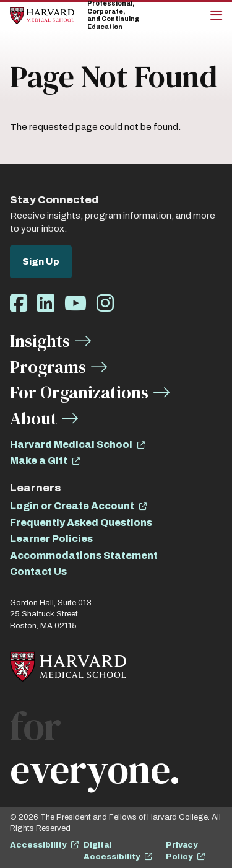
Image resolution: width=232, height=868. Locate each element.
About (33, 418)
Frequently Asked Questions (81, 523)
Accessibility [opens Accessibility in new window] (38, 845)
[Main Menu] (216, 15)
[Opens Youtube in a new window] (75, 304)
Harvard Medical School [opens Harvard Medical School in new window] (71, 445)
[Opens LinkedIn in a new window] (46, 304)
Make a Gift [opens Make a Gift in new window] (39, 461)
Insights (40, 341)
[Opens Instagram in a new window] (105, 304)
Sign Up (41, 261)
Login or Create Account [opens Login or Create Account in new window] (72, 506)
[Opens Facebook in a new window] (19, 304)
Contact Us (38, 572)
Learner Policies (51, 539)
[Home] (42, 15)
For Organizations (79, 392)
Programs (48, 367)
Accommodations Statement (84, 555)
